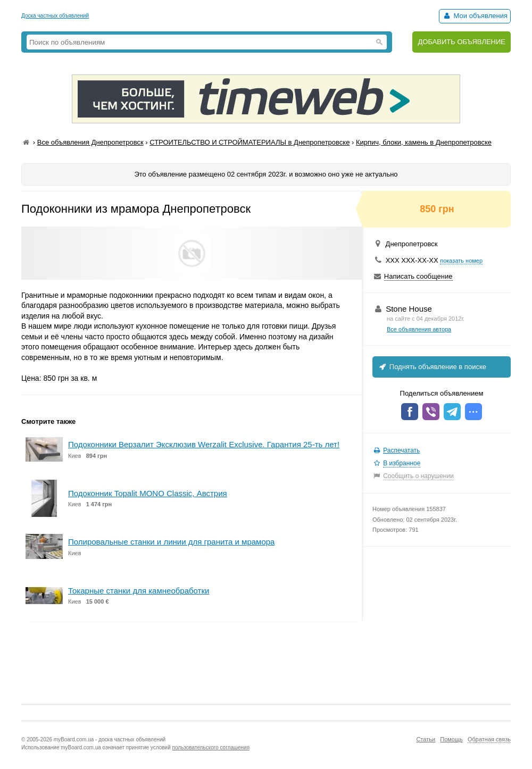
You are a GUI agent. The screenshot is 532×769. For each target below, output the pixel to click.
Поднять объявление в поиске (432, 367)
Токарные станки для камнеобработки (139, 591)
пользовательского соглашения (211, 747)
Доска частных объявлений (55, 16)
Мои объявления (475, 16)
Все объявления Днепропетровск (90, 142)
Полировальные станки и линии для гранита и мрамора (171, 542)
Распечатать (401, 450)
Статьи (426, 739)
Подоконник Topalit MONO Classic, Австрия (148, 493)
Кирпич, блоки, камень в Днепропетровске (424, 142)
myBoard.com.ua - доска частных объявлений (110, 739)
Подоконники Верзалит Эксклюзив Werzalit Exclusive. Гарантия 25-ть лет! (204, 444)
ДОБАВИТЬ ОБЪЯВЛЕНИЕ (462, 42)
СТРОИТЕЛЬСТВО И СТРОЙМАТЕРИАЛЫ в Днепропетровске (250, 142)
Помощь (451, 739)
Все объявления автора (419, 329)
